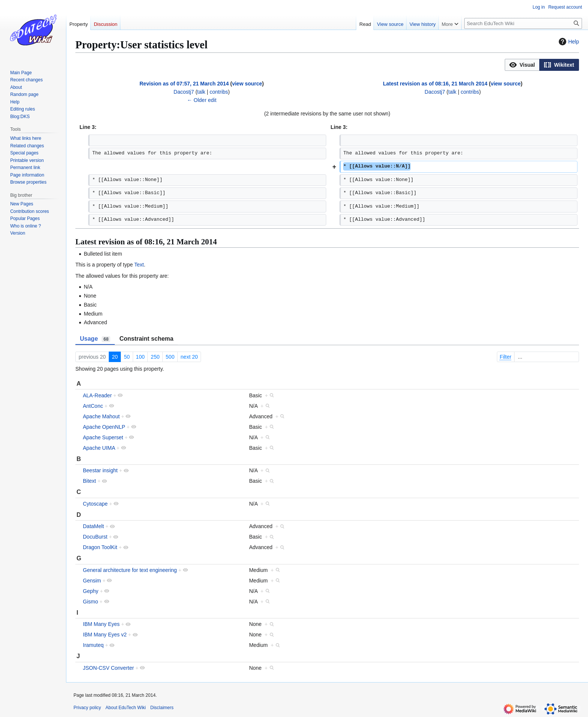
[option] (522, 65)
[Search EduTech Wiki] (523, 23)
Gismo (90, 602)
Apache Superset (103, 437)
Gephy (91, 591)
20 (115, 357)
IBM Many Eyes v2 (105, 635)
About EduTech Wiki (125, 708)
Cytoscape (95, 504)
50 (127, 357)
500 (170, 357)
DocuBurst (95, 537)
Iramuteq (93, 645)
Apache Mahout (101, 416)
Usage (95, 339)
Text (139, 265)
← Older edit (202, 100)
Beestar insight (100, 470)
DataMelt (93, 526)
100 (140, 357)
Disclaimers (162, 708)
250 (155, 357)
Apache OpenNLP (104, 427)
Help (568, 42)
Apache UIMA (99, 448)
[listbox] (542, 65)
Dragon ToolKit (100, 547)
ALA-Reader (97, 395)
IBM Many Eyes (101, 624)
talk (201, 92)
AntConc (93, 406)
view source (247, 84)
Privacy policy (87, 708)
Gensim (92, 581)
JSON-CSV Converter (108, 668)
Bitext (89, 481)
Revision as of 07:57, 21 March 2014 (184, 84)
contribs (219, 92)
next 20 (189, 357)
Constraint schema (146, 339)
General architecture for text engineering (130, 570)
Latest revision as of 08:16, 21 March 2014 (435, 84)
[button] (522, 65)
